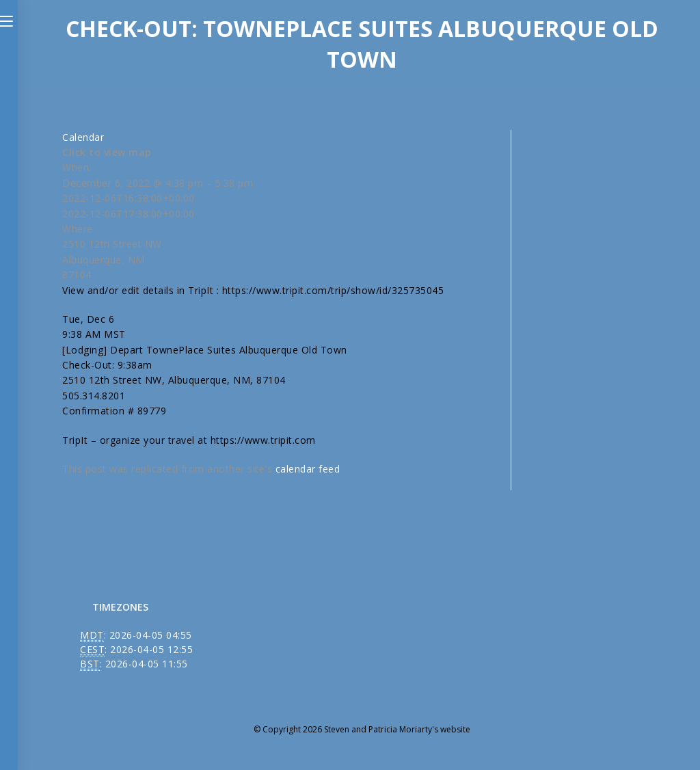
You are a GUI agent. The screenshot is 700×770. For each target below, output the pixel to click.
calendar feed (308, 469)
